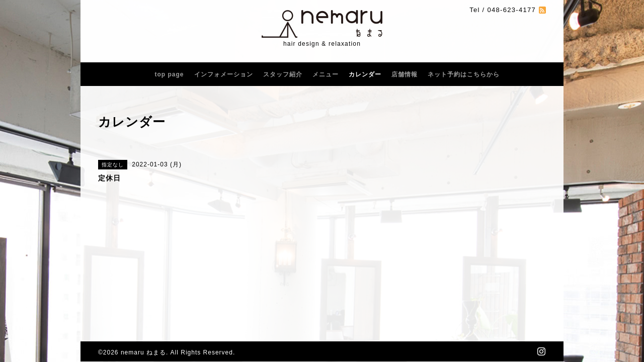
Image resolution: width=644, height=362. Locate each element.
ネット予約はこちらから (464, 74)
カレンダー (365, 74)
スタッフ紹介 (283, 74)
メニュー (326, 74)
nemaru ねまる (143, 352)
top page (170, 74)
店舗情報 (405, 74)
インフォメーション (224, 74)
